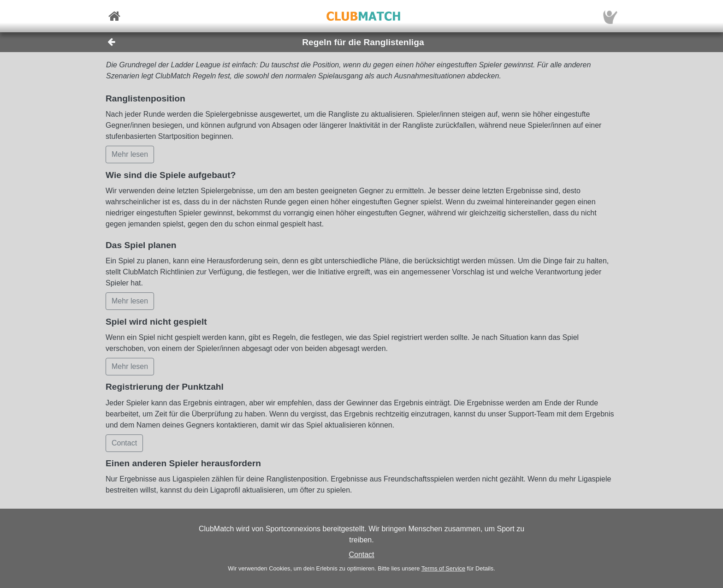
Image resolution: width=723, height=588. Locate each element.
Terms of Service (443, 568)
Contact (361, 555)
